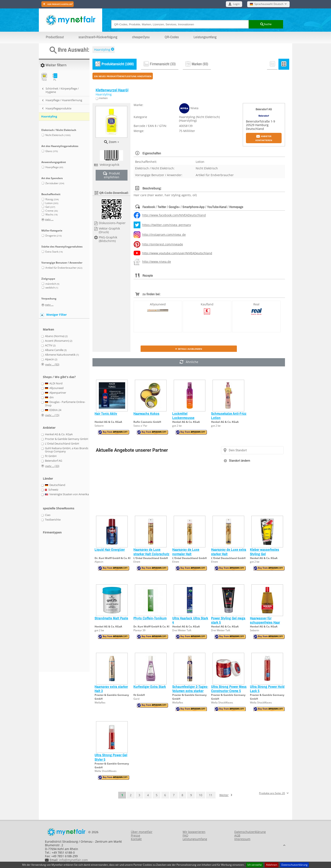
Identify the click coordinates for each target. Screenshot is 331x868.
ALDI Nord (54, 384)
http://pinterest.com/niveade (163, 244)
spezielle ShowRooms (59, 508)
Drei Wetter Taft (182, 630)
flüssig (52, 199)
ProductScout (55, 37)
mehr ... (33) (52, 466)
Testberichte (53, 520)
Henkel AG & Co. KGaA (108, 422)
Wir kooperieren (194, 832)
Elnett (137, 562)
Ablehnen (272, 865)
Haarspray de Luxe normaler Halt (186, 552)
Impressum (242, 839)
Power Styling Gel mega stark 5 (228, 620)
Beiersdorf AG (264, 109)
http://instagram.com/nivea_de (164, 235)
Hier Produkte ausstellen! (60, 4)
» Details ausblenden (189, 349)
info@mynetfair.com (73, 860)
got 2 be (177, 426)
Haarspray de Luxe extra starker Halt (229, 552)
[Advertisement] (58, 606)
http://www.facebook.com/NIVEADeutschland (174, 215)
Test (44, 77)
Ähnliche (189, 362)
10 (201, 795)
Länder (48, 478)
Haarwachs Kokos (146, 413)
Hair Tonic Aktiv (106, 413)
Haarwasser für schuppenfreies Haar (265, 620)
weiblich (52, 288)
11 (211, 795)
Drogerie (54, 236)
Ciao (48, 515)
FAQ (185, 835)
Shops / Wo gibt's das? (59, 377)
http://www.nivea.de (157, 262)
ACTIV (50, 346)
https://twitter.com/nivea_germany (167, 225)
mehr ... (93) (52, 364)
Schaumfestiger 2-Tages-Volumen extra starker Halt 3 (190, 691)
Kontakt (136, 839)
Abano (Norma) (56, 336)
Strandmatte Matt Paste (111, 618)
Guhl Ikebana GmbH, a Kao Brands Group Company (67, 450)
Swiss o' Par (140, 426)
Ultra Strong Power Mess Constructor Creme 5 (229, 689)
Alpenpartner (56, 393)
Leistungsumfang (205, 37)
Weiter (224, 795)
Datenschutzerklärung (294, 865)
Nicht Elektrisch (58, 135)
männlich (52, 284)
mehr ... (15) (52, 415)
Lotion (52, 203)
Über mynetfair (142, 832)
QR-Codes (172, 37)
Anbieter (49, 428)
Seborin (99, 426)
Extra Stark (54, 252)
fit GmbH (139, 695)
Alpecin (99, 562)
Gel (50, 207)
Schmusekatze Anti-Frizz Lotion (229, 416)
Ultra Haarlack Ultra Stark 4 (190, 620)
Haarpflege (54, 167)
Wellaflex (100, 703)
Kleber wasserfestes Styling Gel (265, 552)
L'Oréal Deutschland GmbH (151, 558)
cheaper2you (141, 37)
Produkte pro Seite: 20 (272, 793)
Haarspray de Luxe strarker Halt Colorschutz (151, 552)
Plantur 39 (139, 630)
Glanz (52, 151)
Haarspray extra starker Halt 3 (111, 689)
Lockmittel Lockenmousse (183, 416)
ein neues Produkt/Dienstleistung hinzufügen (123, 76)
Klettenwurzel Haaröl (112, 90)
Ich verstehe (255, 865)
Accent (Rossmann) (59, 341)
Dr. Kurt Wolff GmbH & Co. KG (113, 558)
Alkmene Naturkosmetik (62, 355)
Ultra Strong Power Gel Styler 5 (111, 757)
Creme (52, 211)
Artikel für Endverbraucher (64, 268)
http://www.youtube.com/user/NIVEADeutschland (177, 253)
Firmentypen (52, 532)
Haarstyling (102, 50)
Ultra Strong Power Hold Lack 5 (267, 689)
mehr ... (49, 220)
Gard (136, 699)
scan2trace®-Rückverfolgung (98, 37)
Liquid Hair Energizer (110, 549)
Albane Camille (56, 350)
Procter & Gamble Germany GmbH (67, 439)
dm (49, 397)
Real (256, 304)
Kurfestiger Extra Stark (150, 686)
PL (55, 77)
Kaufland (207, 304)
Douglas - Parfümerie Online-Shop (65, 404)
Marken (48, 329)
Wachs (52, 214)
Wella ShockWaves (222, 703)
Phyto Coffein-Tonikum (150, 618)
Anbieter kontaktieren (264, 138)
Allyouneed (158, 304)
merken (103, 98)
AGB (237, 835)
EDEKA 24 (53, 410)
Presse (136, 835)
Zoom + (114, 142)
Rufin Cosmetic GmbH (147, 422)
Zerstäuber (55, 183)
